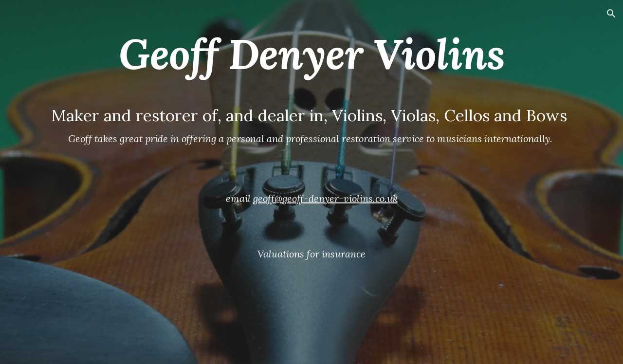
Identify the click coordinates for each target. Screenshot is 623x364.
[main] (311, 182)
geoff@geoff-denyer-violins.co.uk (325, 198)
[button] (611, 14)
